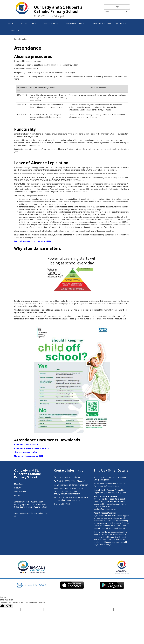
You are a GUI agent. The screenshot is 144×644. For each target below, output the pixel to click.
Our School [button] (51, 24)
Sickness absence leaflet (26, 452)
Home (11, 24)
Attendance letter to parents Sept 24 (31, 448)
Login (117, 7)
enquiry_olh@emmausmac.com (75, 485)
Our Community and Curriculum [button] (109, 24)
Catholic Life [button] (29, 24)
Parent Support (119, 528)
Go (127, 11)
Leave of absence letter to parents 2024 (33, 241)
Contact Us (14, 30)
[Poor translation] (9, 606)
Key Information (21, 39)
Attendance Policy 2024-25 (26, 444)
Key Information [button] (75, 24)
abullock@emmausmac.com (105, 509)
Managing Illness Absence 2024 (28, 456)
